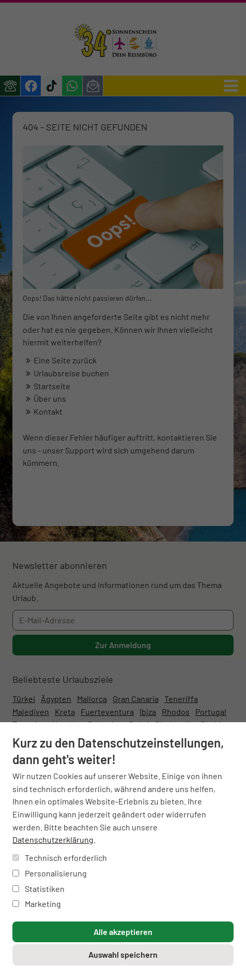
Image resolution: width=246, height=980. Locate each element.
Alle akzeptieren (123, 932)
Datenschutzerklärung (53, 839)
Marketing (37, 904)
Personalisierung (50, 873)
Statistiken (39, 889)
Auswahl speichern (123, 954)
